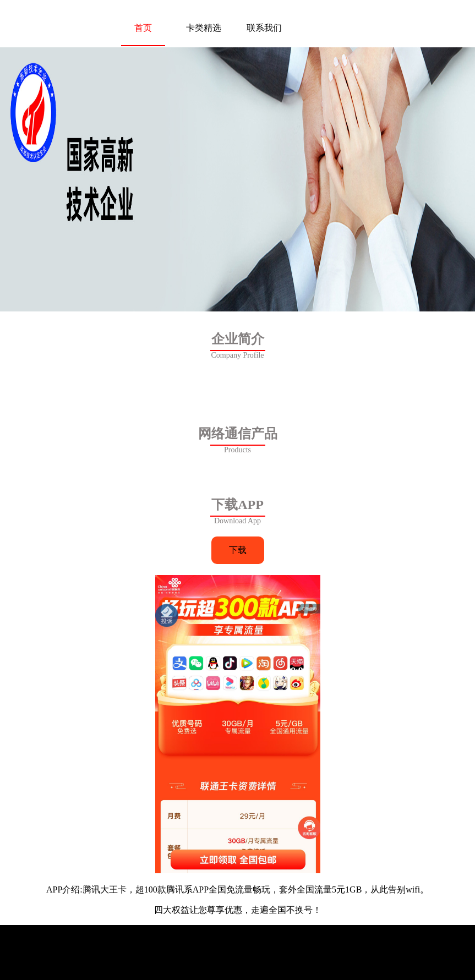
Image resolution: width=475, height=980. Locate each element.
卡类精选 (204, 28)
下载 (238, 550)
